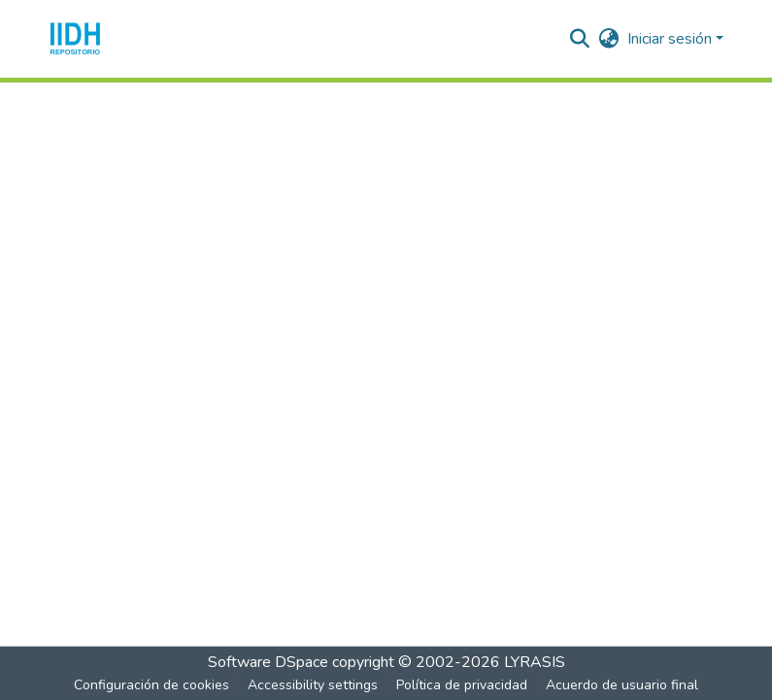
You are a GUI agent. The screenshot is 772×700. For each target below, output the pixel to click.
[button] (75, 39)
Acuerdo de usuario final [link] (622, 685)
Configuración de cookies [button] (151, 685)
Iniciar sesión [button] (671, 39)
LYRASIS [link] (535, 662)
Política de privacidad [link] (462, 685)
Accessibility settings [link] (313, 685)
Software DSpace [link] (268, 662)
